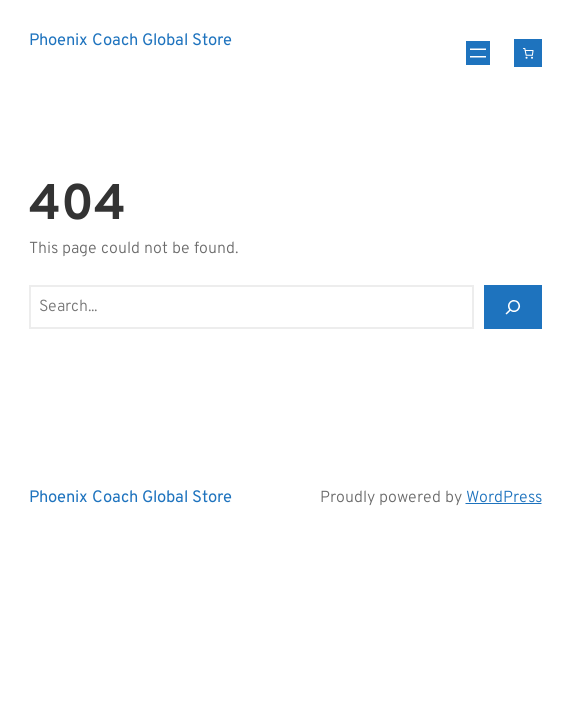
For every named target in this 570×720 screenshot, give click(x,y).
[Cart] (528, 53)
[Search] (512, 307)
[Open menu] (478, 53)
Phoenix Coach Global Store (130, 40)
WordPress (504, 498)
